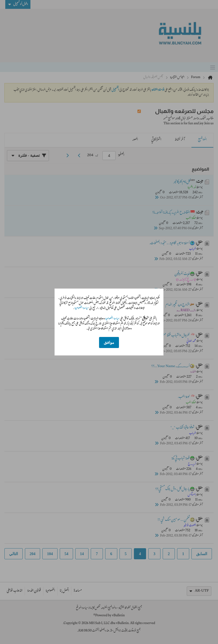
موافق (109, 343)
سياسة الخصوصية (81, 308)
